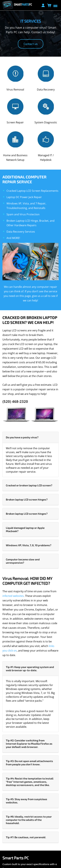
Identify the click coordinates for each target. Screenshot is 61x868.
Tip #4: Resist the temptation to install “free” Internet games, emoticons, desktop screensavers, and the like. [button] (30, 782)
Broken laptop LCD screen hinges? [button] (27, 499)
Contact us (31, 44)
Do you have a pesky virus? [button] (22, 437)
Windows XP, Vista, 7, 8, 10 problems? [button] (29, 545)
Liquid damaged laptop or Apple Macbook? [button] (25, 529)
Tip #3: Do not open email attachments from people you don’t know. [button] (29, 763)
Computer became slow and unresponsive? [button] (23, 561)
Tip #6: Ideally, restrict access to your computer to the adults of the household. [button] (29, 820)
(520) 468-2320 (15, 401)
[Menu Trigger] (55, 6)
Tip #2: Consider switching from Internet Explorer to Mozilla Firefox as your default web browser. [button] (29, 744)
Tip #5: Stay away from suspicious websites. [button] (27, 801)
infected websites (13, 596)
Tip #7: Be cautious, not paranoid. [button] (26, 837)
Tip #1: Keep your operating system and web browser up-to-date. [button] (30, 669)
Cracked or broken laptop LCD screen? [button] (29, 485)
